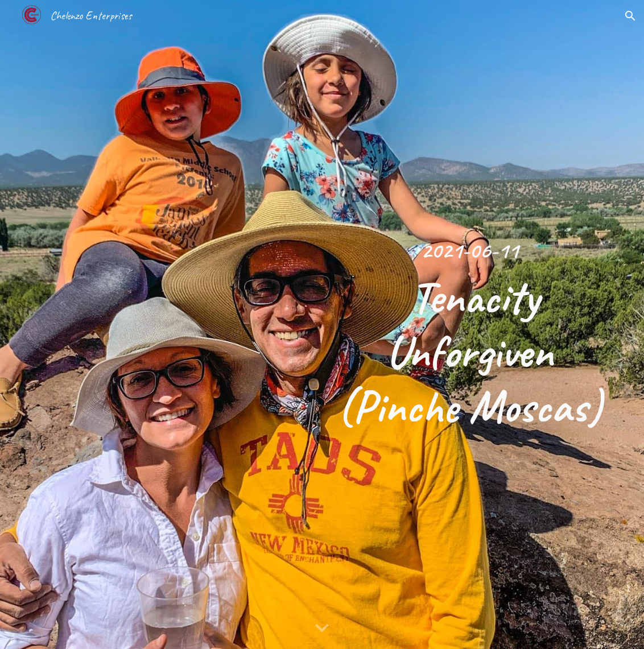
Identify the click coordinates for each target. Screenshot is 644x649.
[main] (469, 325)
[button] (630, 16)
